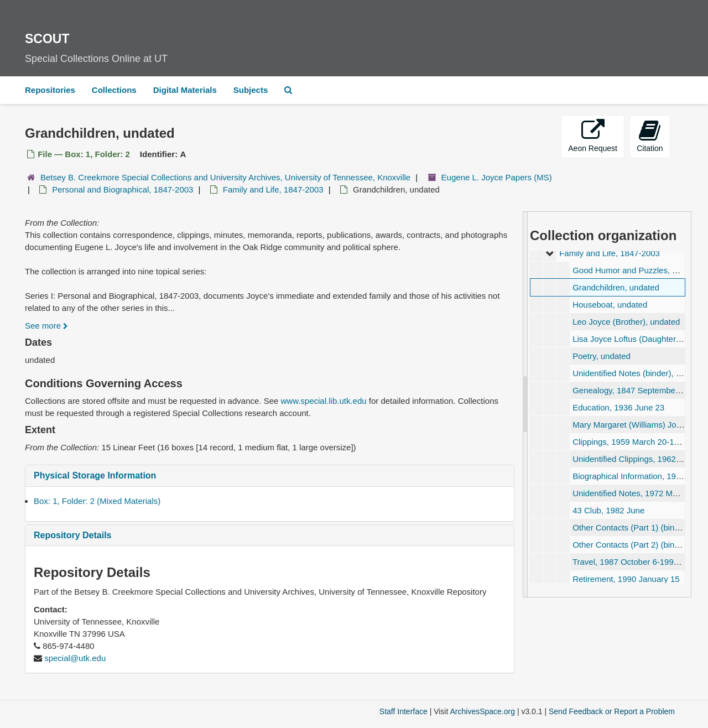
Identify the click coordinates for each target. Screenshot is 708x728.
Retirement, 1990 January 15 (626, 579)
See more (46, 326)
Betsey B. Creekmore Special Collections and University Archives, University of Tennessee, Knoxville (225, 177)
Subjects (251, 90)
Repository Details (72, 535)
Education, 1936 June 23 (618, 407)
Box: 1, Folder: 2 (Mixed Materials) (97, 501)
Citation (650, 136)
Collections (114, 90)
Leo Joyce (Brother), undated (626, 322)
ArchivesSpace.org (482, 711)
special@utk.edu (75, 658)
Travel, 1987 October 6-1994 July (634, 562)
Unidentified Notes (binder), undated (639, 373)
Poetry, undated (602, 356)
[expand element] (550, 253)
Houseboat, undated (610, 305)
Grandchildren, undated (616, 287)
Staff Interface (404, 711)
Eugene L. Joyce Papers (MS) (497, 177)
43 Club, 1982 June (608, 510)
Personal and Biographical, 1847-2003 (123, 189)
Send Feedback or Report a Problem (612, 711)
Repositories (50, 90)
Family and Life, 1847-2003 (273, 189)
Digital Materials (185, 90)
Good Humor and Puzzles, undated (637, 270)
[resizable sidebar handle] (525, 404)
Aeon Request (593, 136)
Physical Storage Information (95, 475)
